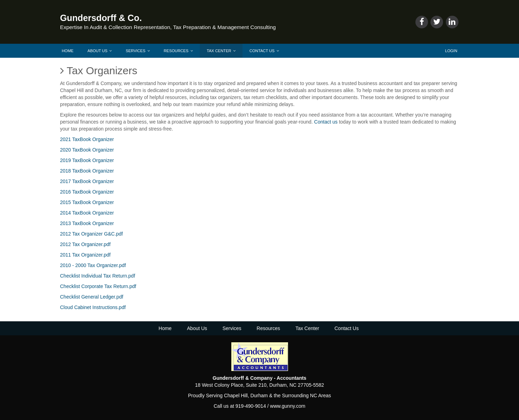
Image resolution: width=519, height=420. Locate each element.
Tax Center (221, 51)
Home (68, 51)
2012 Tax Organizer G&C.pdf (92, 234)
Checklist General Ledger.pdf (92, 297)
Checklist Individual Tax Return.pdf (98, 276)
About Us (100, 51)
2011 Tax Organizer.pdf (86, 255)
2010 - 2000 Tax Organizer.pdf (93, 265)
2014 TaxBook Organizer (87, 213)
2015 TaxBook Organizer (87, 202)
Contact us (326, 122)
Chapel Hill (236, 395)
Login (451, 51)
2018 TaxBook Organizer (87, 171)
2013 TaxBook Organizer (87, 223)
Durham (259, 395)
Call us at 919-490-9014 (240, 406)
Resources (178, 51)
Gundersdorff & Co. (101, 18)
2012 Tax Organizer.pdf (86, 244)
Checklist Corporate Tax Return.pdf (98, 286)
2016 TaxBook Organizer (87, 192)
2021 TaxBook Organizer (87, 139)
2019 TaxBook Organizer (87, 160)
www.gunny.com (288, 406)
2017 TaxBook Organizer (87, 181)
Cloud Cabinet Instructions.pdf (93, 307)
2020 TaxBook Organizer (87, 150)
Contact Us (264, 51)
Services (138, 51)
